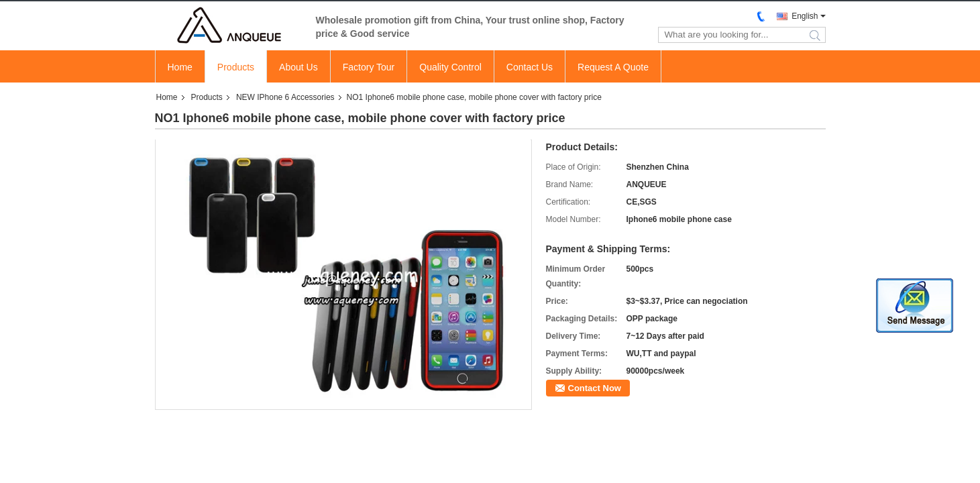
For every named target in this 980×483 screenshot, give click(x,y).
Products (236, 67)
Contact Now (595, 388)
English (805, 16)
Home (180, 67)
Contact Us (530, 67)
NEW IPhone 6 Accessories (285, 97)
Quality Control (450, 67)
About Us (298, 67)
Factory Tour (369, 67)
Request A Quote (613, 67)
